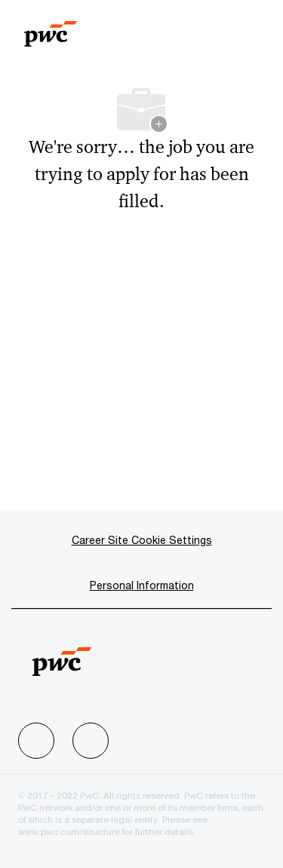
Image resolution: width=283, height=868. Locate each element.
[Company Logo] (51, 27)
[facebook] (36, 741)
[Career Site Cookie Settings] (142, 540)
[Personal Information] (142, 585)
